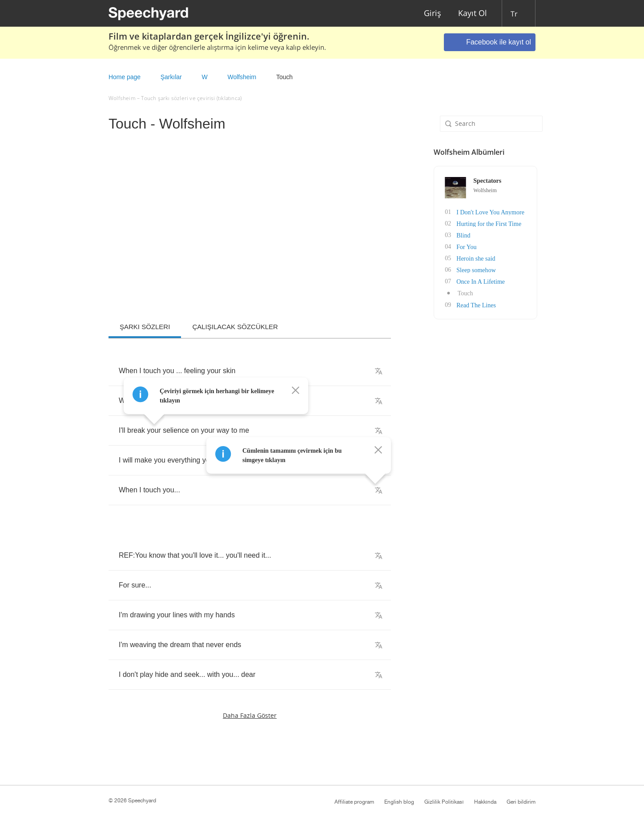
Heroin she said (474, 258)
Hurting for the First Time (487, 223)
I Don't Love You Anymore (488, 212)
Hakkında (485, 802)
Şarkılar (171, 77)
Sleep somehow (474, 270)
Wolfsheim (242, 77)
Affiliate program (354, 802)
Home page (125, 77)
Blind (461, 235)
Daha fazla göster (250, 715)
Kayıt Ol (473, 14)
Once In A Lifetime (479, 281)
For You (465, 247)
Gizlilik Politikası (444, 802)
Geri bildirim (521, 802)
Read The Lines (474, 304)
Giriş (433, 14)
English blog (399, 802)
